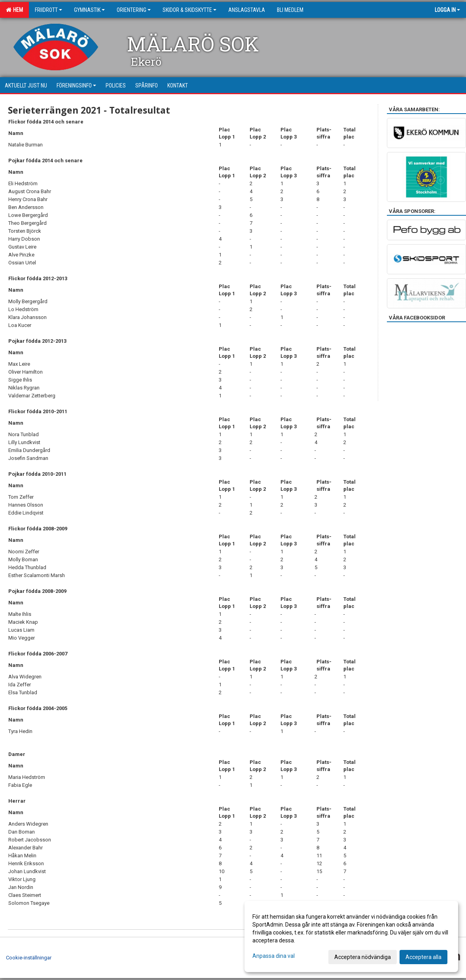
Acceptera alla (423, 957)
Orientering (134, 10)
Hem (14, 10)
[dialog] (351, 936)
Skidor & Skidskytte (189, 10)
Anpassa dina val (274, 956)
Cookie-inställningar (29, 958)
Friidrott (48, 10)
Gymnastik (89, 10)
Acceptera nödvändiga (363, 957)
